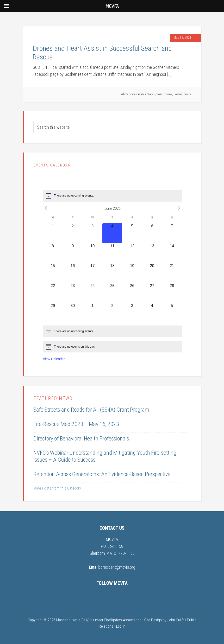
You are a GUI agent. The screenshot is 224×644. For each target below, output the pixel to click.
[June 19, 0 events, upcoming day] (132, 273)
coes (160, 94)
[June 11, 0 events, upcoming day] (112, 253)
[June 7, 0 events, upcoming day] (172, 233)
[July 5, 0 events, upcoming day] (172, 313)
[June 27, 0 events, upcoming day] (152, 293)
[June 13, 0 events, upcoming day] (152, 253)
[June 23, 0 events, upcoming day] (73, 293)
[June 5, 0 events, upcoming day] (132, 233)
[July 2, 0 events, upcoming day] (112, 313)
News (152, 94)
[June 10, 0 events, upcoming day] (93, 253)
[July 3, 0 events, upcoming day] (132, 313)
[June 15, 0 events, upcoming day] (53, 273)
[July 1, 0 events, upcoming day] (93, 313)
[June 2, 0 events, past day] (73, 233)
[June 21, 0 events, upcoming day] (172, 273)
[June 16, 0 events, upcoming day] (73, 273)
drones (168, 94)
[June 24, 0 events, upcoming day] (93, 293)
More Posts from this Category (57, 488)
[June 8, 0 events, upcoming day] (53, 253)
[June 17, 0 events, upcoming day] (93, 273)
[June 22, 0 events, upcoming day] (53, 293)
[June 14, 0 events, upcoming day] (172, 253)
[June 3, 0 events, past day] (93, 233)
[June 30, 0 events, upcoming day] (73, 313)
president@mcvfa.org (118, 567)
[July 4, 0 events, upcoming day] (152, 313)
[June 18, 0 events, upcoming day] (112, 273)
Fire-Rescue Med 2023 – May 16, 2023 (76, 424)
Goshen (178, 94)
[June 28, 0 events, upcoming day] (172, 293)
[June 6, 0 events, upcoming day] (152, 233)
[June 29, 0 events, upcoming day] (53, 313)
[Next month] (179, 208)
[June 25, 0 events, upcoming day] (112, 293)
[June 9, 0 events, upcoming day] (73, 253)
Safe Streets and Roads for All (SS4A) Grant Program (91, 410)
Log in (121, 626)
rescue (188, 94)
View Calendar (54, 359)
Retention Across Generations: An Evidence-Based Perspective (102, 474)
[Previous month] (46, 208)
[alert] (112, 196)
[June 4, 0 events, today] (112, 233)
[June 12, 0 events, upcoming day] (132, 253)
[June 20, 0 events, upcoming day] (152, 273)
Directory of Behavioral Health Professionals (81, 439)
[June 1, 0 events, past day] (53, 233)
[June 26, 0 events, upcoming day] (132, 293)
